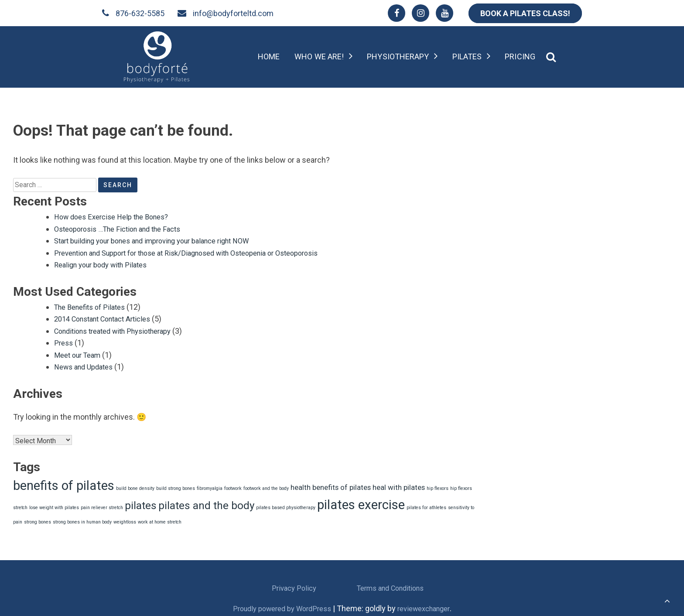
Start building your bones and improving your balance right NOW (164, 240)
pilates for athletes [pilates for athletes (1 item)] (426, 505)
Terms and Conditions (390, 585)
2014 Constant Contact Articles (108, 317)
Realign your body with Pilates (106, 264)
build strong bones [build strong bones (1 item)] (176, 486)
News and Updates (87, 364)
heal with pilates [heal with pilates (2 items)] (399, 485)
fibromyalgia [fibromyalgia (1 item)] (210, 486)
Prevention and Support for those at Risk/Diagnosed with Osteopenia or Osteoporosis (202, 252)
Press (64, 341)
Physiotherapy (398, 56)
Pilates (467, 56)
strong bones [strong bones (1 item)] (38, 519)
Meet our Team (80, 353)
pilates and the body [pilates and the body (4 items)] (206, 503)
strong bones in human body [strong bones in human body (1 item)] (82, 519)
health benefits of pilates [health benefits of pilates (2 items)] (331, 485)
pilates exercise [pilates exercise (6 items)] (361, 502)
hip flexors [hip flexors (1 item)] (438, 486)
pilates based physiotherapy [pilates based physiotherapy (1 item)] (286, 505)
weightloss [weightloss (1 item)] (125, 519)
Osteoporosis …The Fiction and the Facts (125, 228)
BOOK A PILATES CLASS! (525, 13)
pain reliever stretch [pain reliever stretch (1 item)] (102, 505)
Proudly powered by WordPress (279, 606)
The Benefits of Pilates (94, 306)
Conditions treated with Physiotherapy (120, 329)
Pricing (520, 56)
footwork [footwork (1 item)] (233, 486)
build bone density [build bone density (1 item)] (135, 486)
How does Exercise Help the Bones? (117, 217)
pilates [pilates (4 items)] (141, 503)
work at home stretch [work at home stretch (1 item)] (160, 519)
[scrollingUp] (667, 601)
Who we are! (319, 56)
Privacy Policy (294, 585)
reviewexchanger (429, 606)
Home (269, 56)
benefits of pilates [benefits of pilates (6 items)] (64, 483)
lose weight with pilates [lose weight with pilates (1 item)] (54, 505)
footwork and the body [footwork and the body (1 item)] (266, 486)
